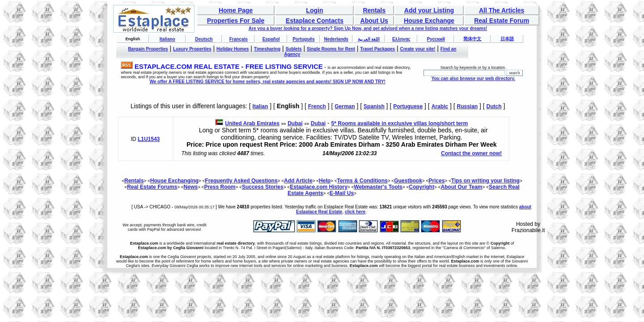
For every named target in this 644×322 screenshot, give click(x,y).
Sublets (293, 49)
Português (303, 39)
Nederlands (336, 39)
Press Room (220, 187)
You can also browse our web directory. (473, 78)
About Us (374, 21)
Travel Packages (377, 49)
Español (271, 39)
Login (314, 10)
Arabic (440, 106)
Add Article (298, 181)
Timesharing (267, 49)
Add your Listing (429, 10)
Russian (467, 106)
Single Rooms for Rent (331, 49)
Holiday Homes (233, 49)
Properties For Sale (236, 21)
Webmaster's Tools (378, 187)
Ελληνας (401, 39)
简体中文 (472, 39)
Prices (436, 181)
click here (355, 212)
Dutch (494, 106)
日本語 (507, 39)
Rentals (374, 10)
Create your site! (417, 49)
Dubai (295, 123)
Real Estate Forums (152, 187)
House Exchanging (174, 181)
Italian (261, 106)
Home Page (236, 10)
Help (325, 181)
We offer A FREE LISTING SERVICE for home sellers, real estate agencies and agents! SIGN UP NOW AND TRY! (267, 82)
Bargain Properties (148, 49)
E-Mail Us (342, 193)
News (191, 187)
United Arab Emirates (252, 123)
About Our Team (461, 187)
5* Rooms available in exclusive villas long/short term (400, 123)
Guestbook (408, 181)
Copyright (422, 187)
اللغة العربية (369, 39)
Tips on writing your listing (485, 181)
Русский (436, 39)
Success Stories (263, 187)
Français (239, 39)
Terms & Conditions (362, 181)
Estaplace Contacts (315, 21)
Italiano (167, 39)
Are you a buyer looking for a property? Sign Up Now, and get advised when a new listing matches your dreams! (368, 28)
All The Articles (502, 10)
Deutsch (204, 39)
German (345, 106)
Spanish (374, 106)
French (317, 106)
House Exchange (429, 21)
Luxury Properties (192, 49)
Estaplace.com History (319, 187)
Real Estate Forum (502, 21)
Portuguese (408, 106)
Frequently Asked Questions (241, 181)
